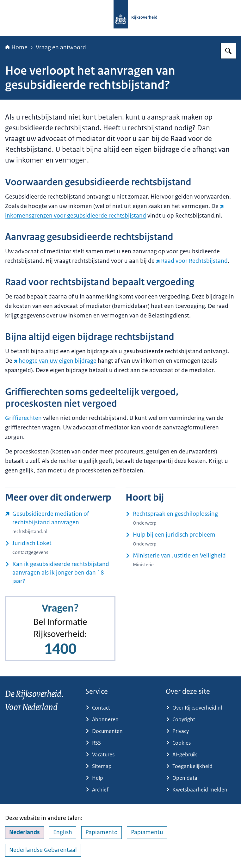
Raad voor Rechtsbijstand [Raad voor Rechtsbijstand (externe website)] (192, 261)
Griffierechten (23, 418)
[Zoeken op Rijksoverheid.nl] (228, 51)
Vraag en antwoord (61, 47)
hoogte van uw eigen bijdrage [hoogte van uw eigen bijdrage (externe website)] (55, 361)
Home (16, 47)
